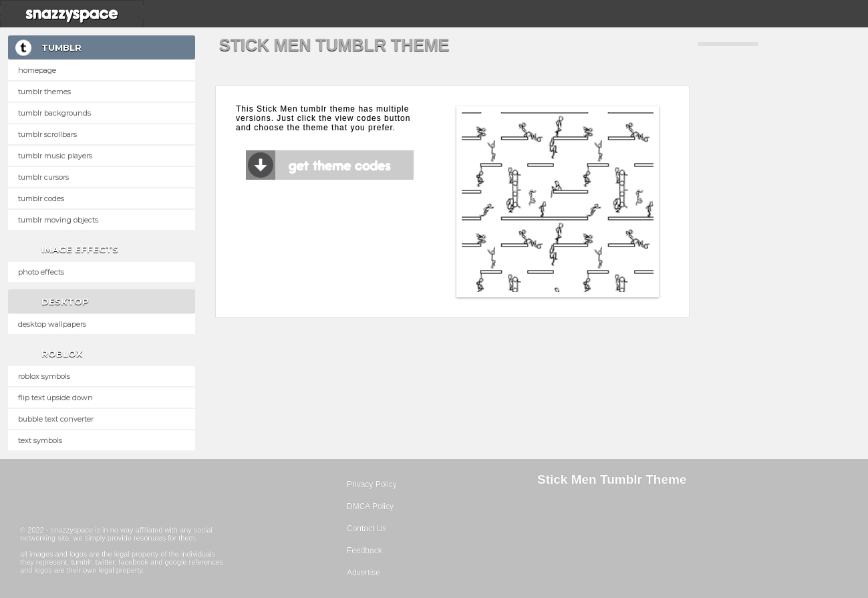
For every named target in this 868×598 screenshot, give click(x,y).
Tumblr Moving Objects (58, 220)
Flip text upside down (55, 398)
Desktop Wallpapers (52, 324)
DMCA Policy (370, 506)
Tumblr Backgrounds (54, 113)
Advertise (364, 573)
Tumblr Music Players (55, 156)
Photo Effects (41, 272)
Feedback (365, 551)
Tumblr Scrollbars (47, 134)
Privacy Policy (372, 484)
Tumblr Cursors (43, 177)
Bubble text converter (56, 419)
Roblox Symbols (44, 376)
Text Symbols (40, 440)
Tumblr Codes (41, 198)
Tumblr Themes (44, 92)
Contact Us (367, 529)
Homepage (37, 70)
